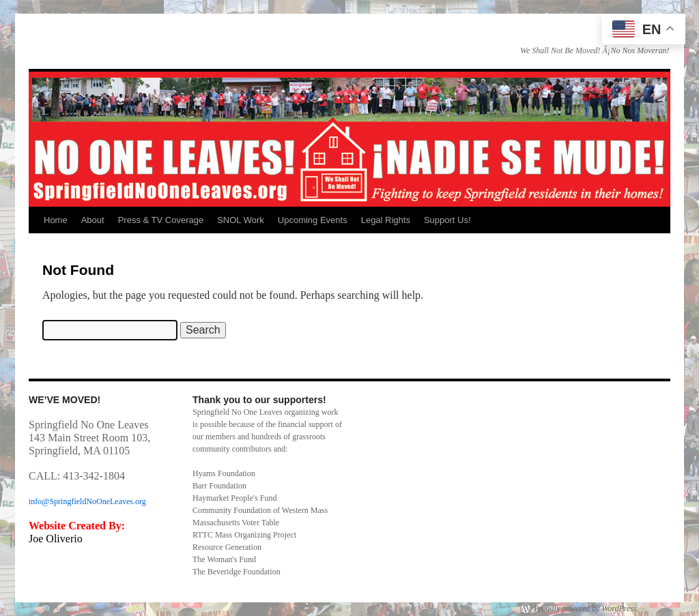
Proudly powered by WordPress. (586, 608)
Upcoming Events (313, 220)
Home (56, 220)
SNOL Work (241, 220)
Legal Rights (386, 220)
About (93, 220)
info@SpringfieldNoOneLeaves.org (87, 501)
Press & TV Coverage (161, 220)
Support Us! (447, 220)
